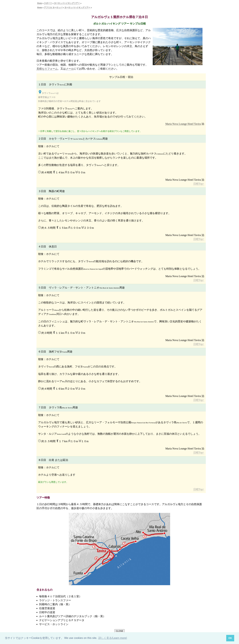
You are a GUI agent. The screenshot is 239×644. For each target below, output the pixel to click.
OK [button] (230, 638)
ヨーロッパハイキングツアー (67, 3)
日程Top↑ (199, 184)
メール (70, 69)
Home (40, 3)
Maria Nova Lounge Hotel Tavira (183, 124)
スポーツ (48, 3)
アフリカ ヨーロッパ (53, 7)
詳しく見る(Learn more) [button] (113, 638)
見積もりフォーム (47, 69)
